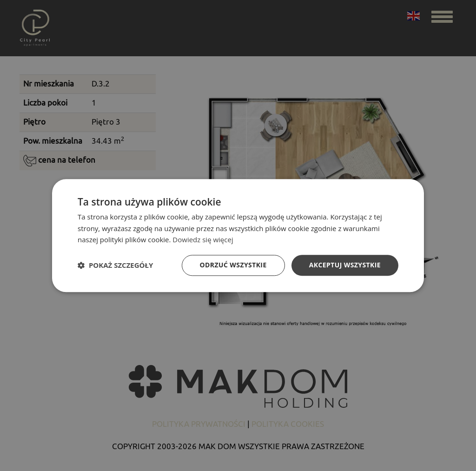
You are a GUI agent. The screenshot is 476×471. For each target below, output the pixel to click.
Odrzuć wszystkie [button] (233, 265)
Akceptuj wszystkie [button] (345, 265)
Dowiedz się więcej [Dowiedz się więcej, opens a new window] (203, 240)
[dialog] (238, 235)
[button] (115, 265)
